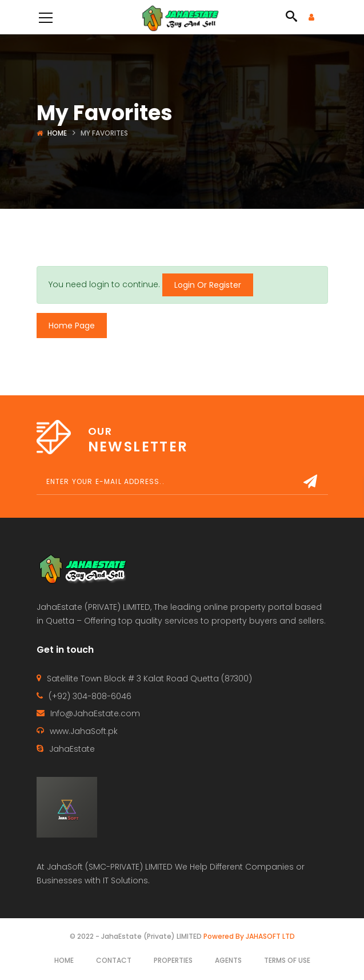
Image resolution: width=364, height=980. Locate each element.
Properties (173, 960)
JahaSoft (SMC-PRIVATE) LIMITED (110, 867)
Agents (228, 960)
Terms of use (287, 960)
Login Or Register (208, 285)
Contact (114, 960)
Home (57, 133)
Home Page (72, 326)
